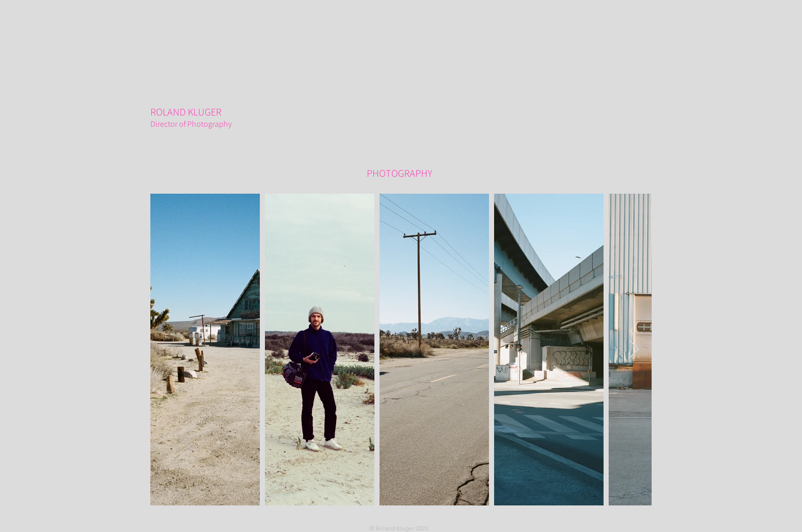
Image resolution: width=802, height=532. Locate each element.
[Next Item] (634, 350)
